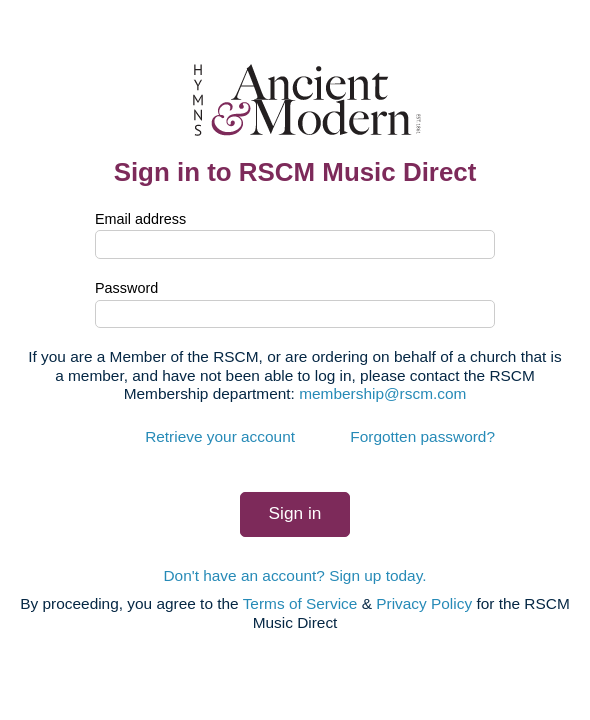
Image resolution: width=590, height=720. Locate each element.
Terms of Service (300, 603)
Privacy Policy (424, 603)
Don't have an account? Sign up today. (294, 575)
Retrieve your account (220, 436)
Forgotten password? (422, 436)
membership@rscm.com (382, 393)
